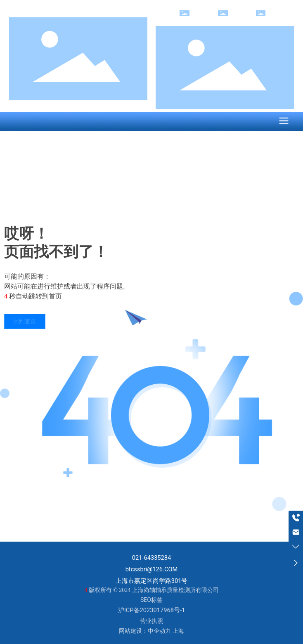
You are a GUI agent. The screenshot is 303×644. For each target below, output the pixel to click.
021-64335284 (152, 558)
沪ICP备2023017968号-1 (151, 610)
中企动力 (159, 631)
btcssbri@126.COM (152, 569)
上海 (178, 631)
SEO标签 (151, 600)
